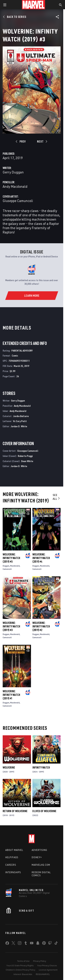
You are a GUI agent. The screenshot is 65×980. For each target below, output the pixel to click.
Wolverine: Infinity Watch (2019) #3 (11, 626)
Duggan (6, 566)
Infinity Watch (41, 767)
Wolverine (9, 767)
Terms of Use (23, 961)
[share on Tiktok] (56, 944)
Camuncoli (7, 569)
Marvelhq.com (41, 865)
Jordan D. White (19, 426)
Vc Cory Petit (20, 421)
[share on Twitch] (50, 944)
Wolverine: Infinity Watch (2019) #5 (11, 558)
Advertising (39, 850)
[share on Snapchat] (38, 944)
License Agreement (48, 970)
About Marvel (14, 850)
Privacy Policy (40, 961)
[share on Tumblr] (26, 944)
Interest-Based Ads (23, 974)
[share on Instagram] (20, 944)
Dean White (27, 461)
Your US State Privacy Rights (20, 965)
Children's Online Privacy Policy (20, 970)
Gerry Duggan (13, 172)
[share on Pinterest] (44, 944)
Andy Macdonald (15, 186)
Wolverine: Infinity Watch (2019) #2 (41, 626)
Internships (13, 872)
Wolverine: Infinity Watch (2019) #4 (41, 558)
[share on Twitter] (13, 944)
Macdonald (15, 566)
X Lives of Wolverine (44, 811)
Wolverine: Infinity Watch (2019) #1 (11, 695)
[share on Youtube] (32, 944)
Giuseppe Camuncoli (18, 201)
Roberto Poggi (25, 456)
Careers (11, 865)
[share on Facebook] (7, 944)
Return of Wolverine (15, 811)
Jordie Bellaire (21, 416)
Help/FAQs (12, 857)
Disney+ (37, 857)
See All (57, 497)
